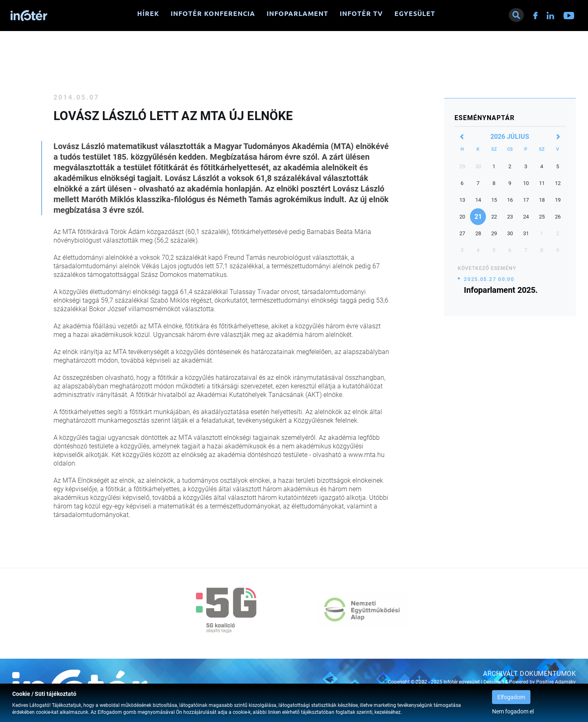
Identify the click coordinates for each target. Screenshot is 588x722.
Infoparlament (297, 13)
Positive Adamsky (556, 682)
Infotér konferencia (213, 13)
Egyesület (415, 13)
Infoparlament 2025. (501, 290)
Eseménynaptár (484, 118)
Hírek (148, 13)
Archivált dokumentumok (529, 674)
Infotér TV (361, 13)
